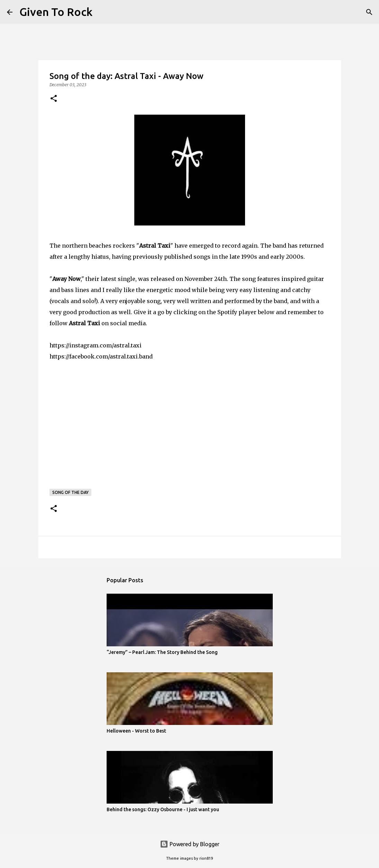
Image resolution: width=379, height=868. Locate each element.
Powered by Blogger (190, 844)
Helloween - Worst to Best (136, 731)
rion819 (206, 858)
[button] (54, 99)
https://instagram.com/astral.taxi (96, 345)
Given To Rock (56, 12)
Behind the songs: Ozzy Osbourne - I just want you (163, 809)
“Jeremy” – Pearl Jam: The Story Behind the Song (162, 652)
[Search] (102, 12)
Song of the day (70, 492)
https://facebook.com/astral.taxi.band (101, 356)
